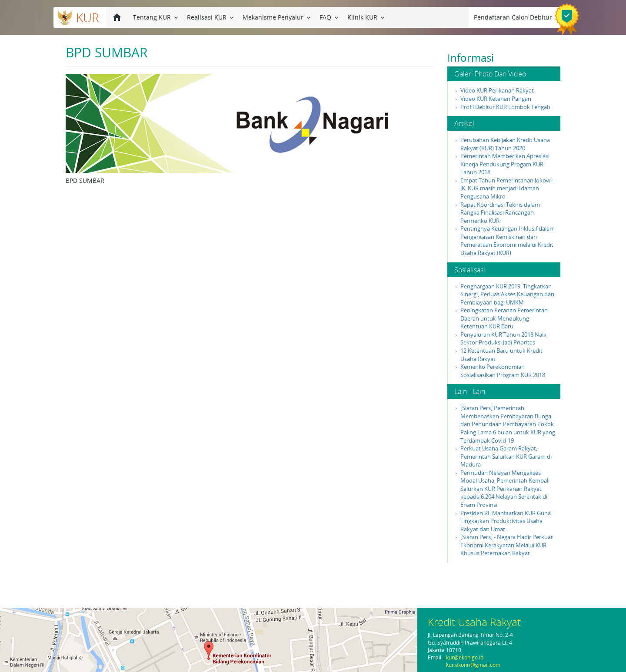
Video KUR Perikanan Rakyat (497, 90)
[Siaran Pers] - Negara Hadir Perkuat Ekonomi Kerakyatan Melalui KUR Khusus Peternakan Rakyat (507, 545)
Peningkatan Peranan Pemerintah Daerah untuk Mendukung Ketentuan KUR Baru (504, 318)
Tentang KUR (156, 17)
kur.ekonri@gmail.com (473, 665)
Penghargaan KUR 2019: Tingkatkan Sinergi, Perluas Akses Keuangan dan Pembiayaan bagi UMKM (507, 294)
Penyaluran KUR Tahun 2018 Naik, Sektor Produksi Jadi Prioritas (504, 339)
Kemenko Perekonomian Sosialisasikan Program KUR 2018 (503, 371)
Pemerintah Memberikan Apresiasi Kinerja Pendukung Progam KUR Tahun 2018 (505, 164)
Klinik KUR (367, 17)
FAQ (330, 17)
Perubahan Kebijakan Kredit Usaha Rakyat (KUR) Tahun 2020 (505, 144)
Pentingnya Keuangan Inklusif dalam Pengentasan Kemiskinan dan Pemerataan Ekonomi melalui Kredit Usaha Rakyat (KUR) (508, 241)
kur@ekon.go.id (465, 657)
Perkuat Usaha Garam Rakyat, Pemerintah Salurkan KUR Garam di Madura (506, 456)
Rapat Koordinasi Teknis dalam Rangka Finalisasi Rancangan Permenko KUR (500, 213)
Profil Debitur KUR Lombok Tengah (505, 107)
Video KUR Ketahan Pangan (496, 99)
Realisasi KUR (211, 17)
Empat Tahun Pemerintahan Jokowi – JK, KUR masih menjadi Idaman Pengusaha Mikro (508, 188)
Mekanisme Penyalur (277, 17)
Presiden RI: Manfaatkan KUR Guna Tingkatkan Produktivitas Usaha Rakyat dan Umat (506, 521)
